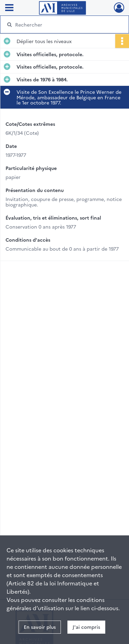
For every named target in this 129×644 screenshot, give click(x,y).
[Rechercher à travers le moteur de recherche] (64, 24)
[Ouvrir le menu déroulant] (9, 8)
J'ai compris (86, 627)
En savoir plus (40, 627)
